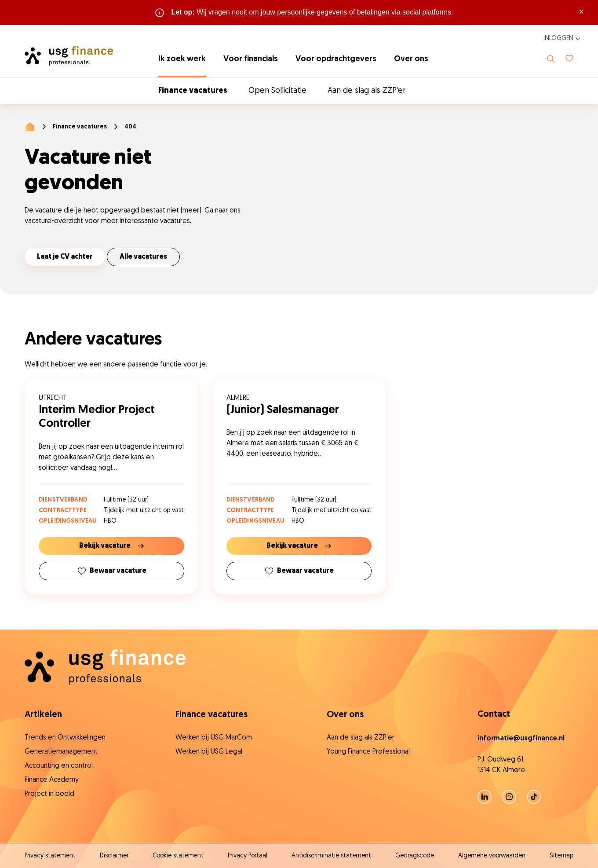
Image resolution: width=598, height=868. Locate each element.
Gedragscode (415, 856)
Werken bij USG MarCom (214, 738)
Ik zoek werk (182, 59)
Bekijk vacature (111, 546)
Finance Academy (52, 780)
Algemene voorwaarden (492, 856)
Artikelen (43, 715)
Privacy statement (50, 856)
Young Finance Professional (368, 752)
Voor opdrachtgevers (336, 59)
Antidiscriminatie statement (331, 856)
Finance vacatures (193, 91)
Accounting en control (59, 766)
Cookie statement (178, 856)
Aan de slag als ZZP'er (366, 91)
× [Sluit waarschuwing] (582, 12)
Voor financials (251, 59)
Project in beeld (49, 794)
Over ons (411, 59)
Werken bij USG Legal (209, 752)
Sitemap (562, 856)
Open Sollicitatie (277, 91)
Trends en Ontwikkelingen (65, 738)
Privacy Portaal (248, 856)
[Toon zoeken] (551, 59)
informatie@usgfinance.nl (521, 739)
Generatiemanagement (61, 752)
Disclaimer (114, 856)
